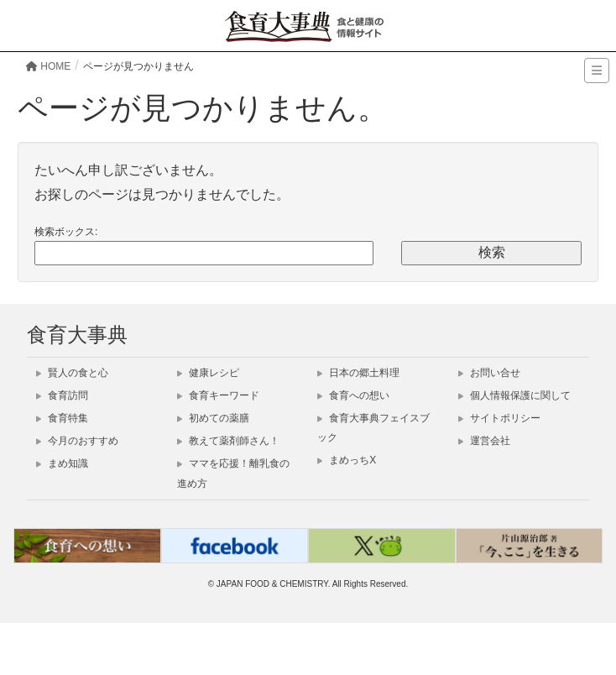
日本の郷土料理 (358, 373)
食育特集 (62, 418)
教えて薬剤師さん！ (228, 441)
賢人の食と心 (72, 373)
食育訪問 (62, 395)
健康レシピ (208, 373)
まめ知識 (62, 463)
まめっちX (347, 460)
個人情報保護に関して (514, 395)
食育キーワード (218, 395)
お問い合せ (489, 373)
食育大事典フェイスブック (373, 428)
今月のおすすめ (77, 441)
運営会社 (484, 441)
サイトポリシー (499, 418)
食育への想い (353, 395)
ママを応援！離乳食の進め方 (233, 473)
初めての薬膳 (213, 418)
